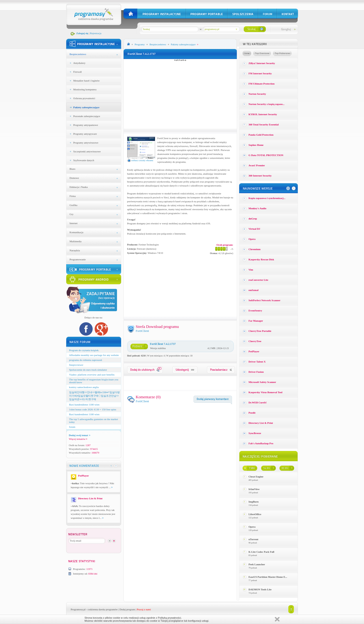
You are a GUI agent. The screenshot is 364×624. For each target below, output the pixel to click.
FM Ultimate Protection (262, 84)
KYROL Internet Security (263, 114)
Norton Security (257, 94)
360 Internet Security (260, 176)
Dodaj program (127, 609)
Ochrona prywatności (84, 98)
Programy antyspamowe (86, 125)
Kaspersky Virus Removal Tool (266, 392)
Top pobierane (282, 53)
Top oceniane (262, 53)
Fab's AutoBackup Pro (261, 443)
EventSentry (255, 310)
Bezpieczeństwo (78, 54)
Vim (251, 270)
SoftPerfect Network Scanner (265, 300)
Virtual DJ (254, 229)
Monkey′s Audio (258, 208)
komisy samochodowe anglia (84, 387)
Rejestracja (96, 33)
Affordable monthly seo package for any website (94, 355)
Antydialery (80, 63)
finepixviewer (76, 365)
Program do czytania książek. (84, 350)
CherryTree (255, 341)
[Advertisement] (180, 94)
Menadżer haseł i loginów (87, 81)
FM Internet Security (260, 73)
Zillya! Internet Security (262, 63)
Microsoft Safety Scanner (262, 382)
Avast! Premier (257, 165)
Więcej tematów (78, 439)
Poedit (252, 413)
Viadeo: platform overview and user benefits (92, 375)
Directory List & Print (261, 423)
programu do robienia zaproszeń (86, 360)
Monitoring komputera (85, 89)
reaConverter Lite (258, 280)
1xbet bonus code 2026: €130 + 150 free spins (93, 409)
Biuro (73, 169)
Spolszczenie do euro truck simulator (88, 370)
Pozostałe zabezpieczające (87, 116)
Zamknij (277, 619)
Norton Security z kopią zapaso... (267, 104)
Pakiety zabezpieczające (86, 107)
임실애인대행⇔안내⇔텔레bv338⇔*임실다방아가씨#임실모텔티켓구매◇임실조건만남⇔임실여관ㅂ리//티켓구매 (94, 396)
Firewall (78, 72)
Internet (74, 223)
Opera (252, 239)
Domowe (74, 178)
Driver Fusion (256, 372)
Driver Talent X (257, 362)
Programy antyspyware (85, 134)
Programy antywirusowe (86, 143)
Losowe (247, 53)
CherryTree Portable (260, 331)
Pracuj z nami (144, 609)
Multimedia (76, 241)
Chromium (255, 249)
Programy (140, 44)
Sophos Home (256, 145)
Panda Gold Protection (261, 135)
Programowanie (78, 259)
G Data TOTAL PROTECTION (266, 155)
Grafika (74, 205)
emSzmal (254, 290)
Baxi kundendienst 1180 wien (84, 405)
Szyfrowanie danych (84, 160)
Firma (73, 196)
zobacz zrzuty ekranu (140, 160)
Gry (72, 214)
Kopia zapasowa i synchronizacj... (267, 198)
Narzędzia (75, 250)
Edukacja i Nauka (79, 187)
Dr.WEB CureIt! (258, 402)
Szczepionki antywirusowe (87, 151)
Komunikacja (76, 232)
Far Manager (256, 321)
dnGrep (253, 219)
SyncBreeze (255, 433)
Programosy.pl (78, 609)
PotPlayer (254, 351)
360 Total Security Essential (264, 124)
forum (72, 427)
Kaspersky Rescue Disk (261, 259)
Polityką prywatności (169, 618)
